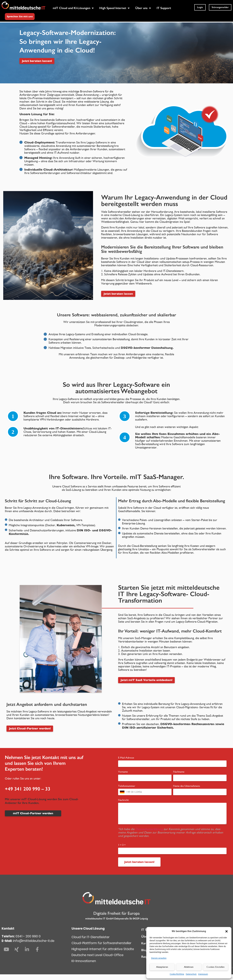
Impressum (203, 974)
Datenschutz (191, 974)
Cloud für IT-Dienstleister (91, 943)
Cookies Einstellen (216, 967)
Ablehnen (189, 967)
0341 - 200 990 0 (28, 942)
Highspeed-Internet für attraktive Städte (103, 955)
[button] (227, 931)
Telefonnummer (127, 791)
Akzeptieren (162, 967)
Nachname (179, 777)
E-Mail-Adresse (126, 763)
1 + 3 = (122, 850)
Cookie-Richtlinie (177, 974)
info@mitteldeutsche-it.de (34, 946)
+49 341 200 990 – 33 (28, 794)
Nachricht (123, 805)
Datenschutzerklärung (149, 835)
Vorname (123, 777)
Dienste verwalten (159, 958)
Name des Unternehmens (187, 791)
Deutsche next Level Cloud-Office (97, 961)
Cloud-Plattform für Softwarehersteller (101, 949)
